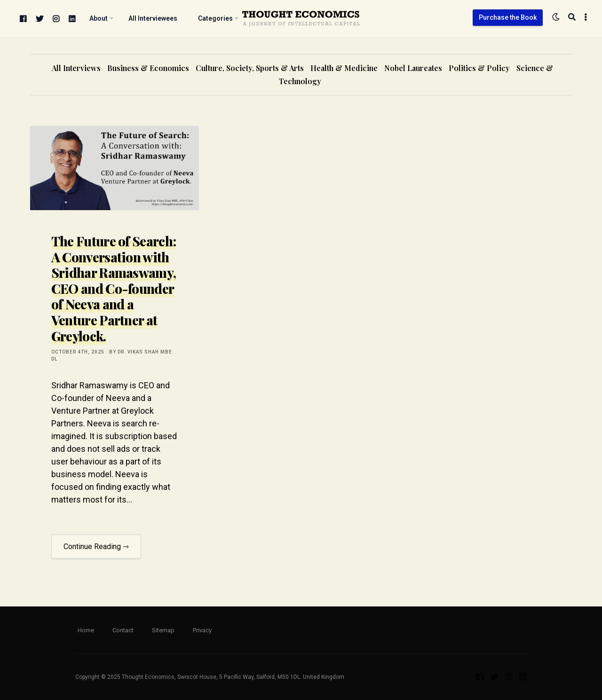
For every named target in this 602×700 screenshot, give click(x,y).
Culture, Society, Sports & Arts (250, 68)
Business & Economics (148, 68)
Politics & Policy (479, 68)
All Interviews (76, 68)
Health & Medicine (344, 68)
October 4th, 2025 (78, 352)
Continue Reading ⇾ (96, 547)
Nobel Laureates (413, 68)
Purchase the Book (508, 17)
